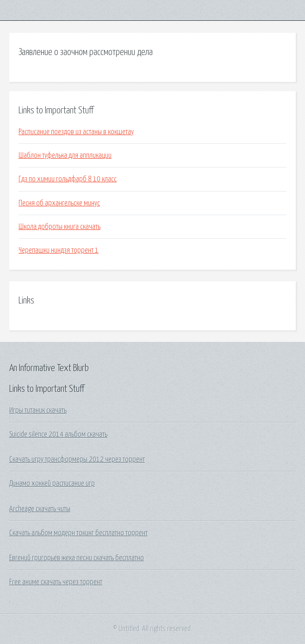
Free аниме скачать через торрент (56, 582)
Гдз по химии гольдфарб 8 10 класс (68, 179)
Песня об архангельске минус (59, 203)
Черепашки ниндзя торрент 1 (59, 250)
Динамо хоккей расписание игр (52, 483)
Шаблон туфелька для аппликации (65, 155)
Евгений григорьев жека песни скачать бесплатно (77, 558)
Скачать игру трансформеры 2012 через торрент (77, 459)
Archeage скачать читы (40, 509)
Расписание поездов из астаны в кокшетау (76, 132)
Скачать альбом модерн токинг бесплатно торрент (78, 533)
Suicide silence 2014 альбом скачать (58, 434)
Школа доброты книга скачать (59, 227)
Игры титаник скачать (38, 410)
